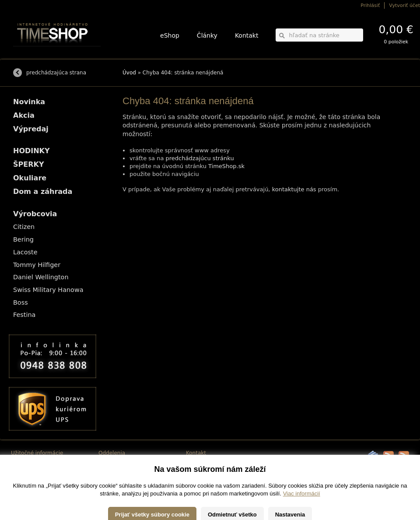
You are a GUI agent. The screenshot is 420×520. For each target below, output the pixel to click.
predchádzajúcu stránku (200, 158)
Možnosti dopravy (30, 463)
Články (207, 35)
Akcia (24, 115)
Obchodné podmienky (35, 475)
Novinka (29, 102)
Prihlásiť (370, 5)
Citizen (24, 227)
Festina (24, 315)
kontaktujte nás (294, 189)
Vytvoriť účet (404, 5)
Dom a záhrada (43, 191)
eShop (170, 35)
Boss (21, 302)
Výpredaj (31, 129)
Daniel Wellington (41, 277)
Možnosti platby (28, 469)
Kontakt (247, 35)
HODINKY (31, 151)
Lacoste (25, 252)
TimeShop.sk (226, 166)
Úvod (129, 73)
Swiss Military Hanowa (48, 290)
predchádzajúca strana (56, 73)
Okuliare (30, 178)
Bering (23, 239)
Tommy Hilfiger (37, 265)
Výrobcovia (35, 214)
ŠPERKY (28, 164)
